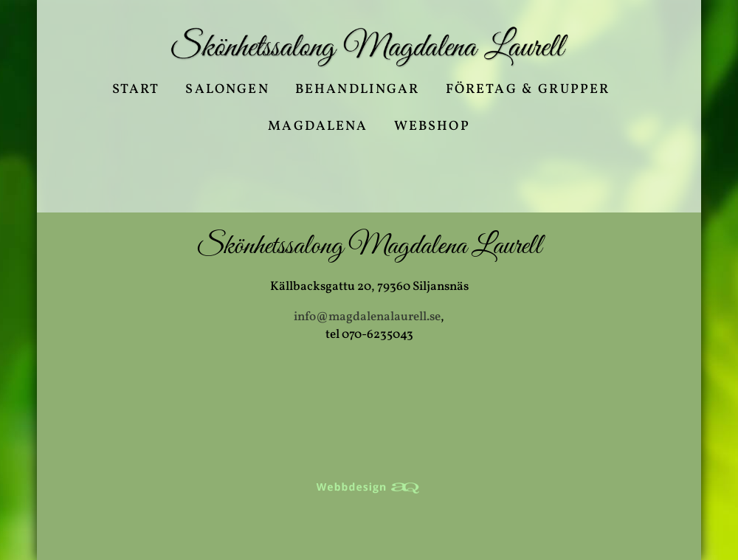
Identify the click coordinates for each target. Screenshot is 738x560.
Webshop (432, 129)
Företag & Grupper (528, 92)
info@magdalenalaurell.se (367, 317)
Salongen (227, 92)
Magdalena (318, 129)
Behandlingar (358, 92)
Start (136, 92)
